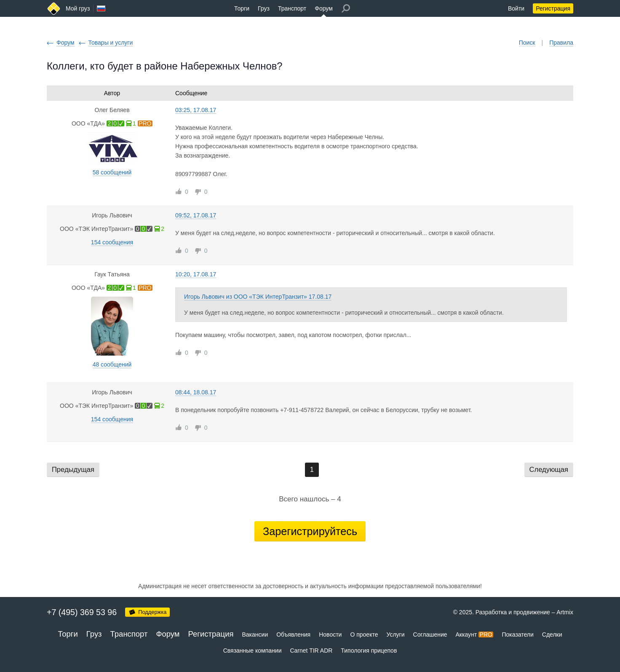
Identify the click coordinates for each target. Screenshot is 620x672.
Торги (242, 8)
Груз (264, 8)
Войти (516, 8)
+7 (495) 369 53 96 (82, 612)
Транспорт (292, 8)
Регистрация (553, 8)
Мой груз (78, 8)
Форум (324, 8)
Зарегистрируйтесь (310, 531)
